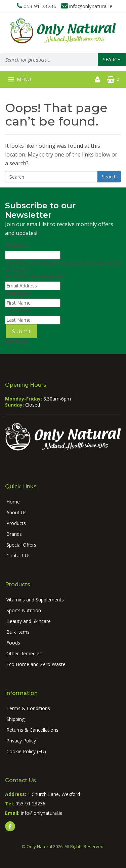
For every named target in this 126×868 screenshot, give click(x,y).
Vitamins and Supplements (35, 600)
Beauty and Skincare (29, 621)
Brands (14, 534)
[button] (24, 79)
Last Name (18, 310)
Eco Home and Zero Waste (36, 664)
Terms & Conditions (28, 708)
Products (16, 523)
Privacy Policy (21, 741)
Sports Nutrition (24, 610)
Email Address (35, 276)
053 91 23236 (40, 6)
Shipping (15, 719)
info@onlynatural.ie (91, 6)
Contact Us (18, 555)
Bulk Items (18, 632)
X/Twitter (17, 246)
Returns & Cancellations (32, 730)
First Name (18, 293)
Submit (21, 331)
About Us (16, 512)
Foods (13, 643)
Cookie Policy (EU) (26, 751)
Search (112, 59)
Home (13, 502)
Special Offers (21, 545)
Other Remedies (24, 653)
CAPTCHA (16, 341)
